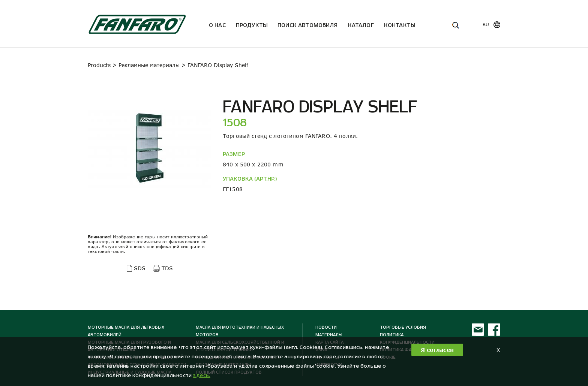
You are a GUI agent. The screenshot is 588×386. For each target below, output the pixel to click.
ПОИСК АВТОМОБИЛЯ (308, 25)
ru (486, 25)
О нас (217, 25)
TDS (167, 268)
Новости (326, 327)
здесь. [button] (202, 375)
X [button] (498, 350)
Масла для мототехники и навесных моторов (240, 331)
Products (99, 65)
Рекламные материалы (149, 65)
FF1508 (233, 189)
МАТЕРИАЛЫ (329, 335)
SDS (140, 268)
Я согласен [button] (437, 350)
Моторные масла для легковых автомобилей (126, 331)
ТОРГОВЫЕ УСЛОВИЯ (403, 327)
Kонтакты (400, 25)
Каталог (361, 25)
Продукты (252, 25)
